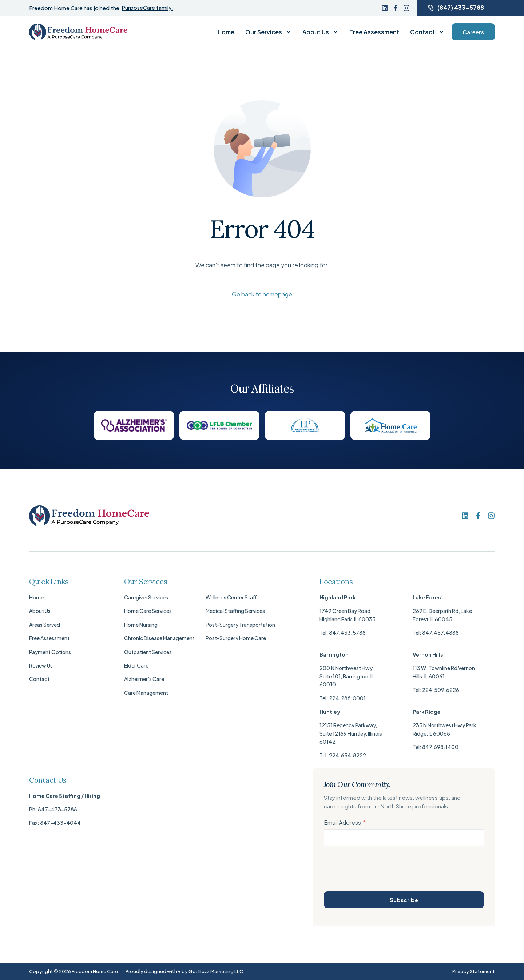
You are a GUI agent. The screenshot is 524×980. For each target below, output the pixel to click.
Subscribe (404, 900)
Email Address (342, 823)
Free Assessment (374, 32)
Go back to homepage (262, 294)
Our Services (268, 32)
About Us (320, 32)
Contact (427, 32)
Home (226, 32)
